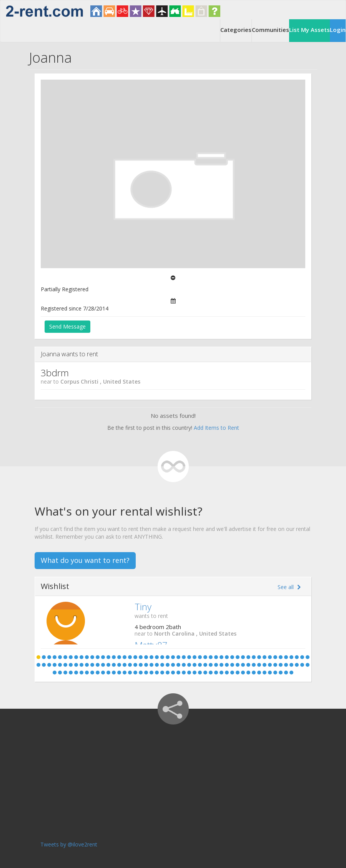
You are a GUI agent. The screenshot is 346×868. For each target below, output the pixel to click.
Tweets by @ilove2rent (69, 844)
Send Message (67, 326)
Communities (270, 30)
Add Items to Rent (216, 428)
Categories (236, 30)
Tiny (143, 607)
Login (338, 30)
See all (289, 587)
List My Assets (309, 30)
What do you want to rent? (85, 560)
